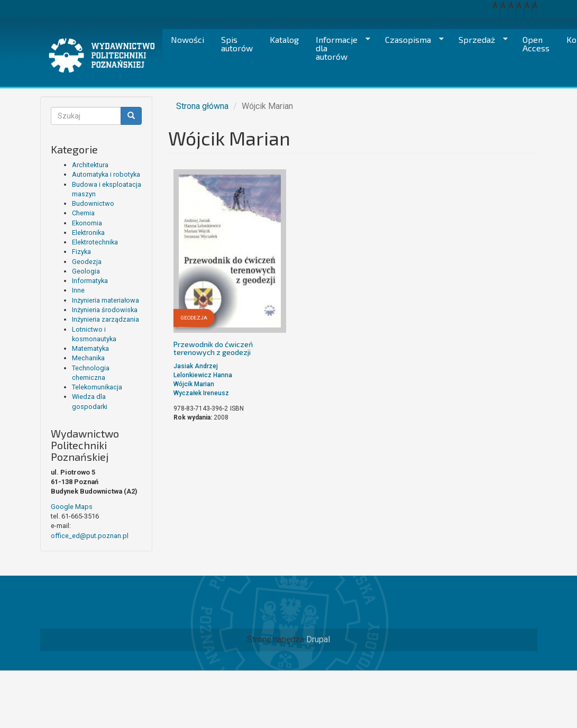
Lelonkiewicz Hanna (203, 375)
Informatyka (90, 281)
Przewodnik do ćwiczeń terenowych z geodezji (213, 348)
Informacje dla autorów (339, 48)
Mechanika (88, 358)
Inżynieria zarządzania (106, 319)
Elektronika (88, 233)
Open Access (536, 44)
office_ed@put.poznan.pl (90, 536)
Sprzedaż (479, 40)
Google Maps (72, 507)
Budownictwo (93, 203)
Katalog (284, 39)
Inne (78, 290)
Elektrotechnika (95, 242)
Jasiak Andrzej (196, 366)
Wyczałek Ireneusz (201, 393)
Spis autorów (237, 44)
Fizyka (81, 252)
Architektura (90, 165)
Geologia (86, 271)
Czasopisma (410, 40)
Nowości (187, 39)
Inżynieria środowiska (105, 310)
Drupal (318, 639)
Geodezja (87, 262)
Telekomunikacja (97, 387)
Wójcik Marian (194, 384)
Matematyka (90, 348)
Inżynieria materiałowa (106, 300)
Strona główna (202, 106)
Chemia (83, 213)
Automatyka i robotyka (106, 174)
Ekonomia (87, 223)
